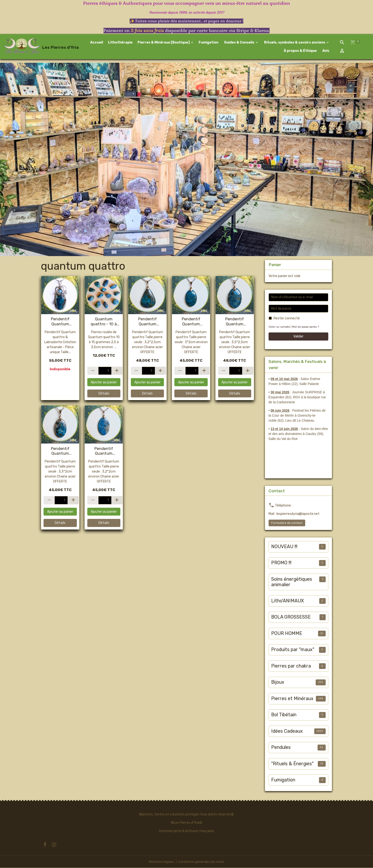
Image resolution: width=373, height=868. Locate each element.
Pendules (281, 748)
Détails (104, 394)
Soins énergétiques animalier (292, 582)
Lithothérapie (120, 43)
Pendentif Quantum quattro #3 (235, 322)
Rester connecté (287, 319)
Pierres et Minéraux (292, 699)
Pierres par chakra (291, 666)
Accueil (97, 43)
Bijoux (278, 683)
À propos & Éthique (300, 51)
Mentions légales (161, 862)
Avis (325, 51)
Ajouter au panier (104, 383)
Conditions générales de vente (201, 862)
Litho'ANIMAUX (287, 601)
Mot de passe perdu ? (306, 327)
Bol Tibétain (284, 715)
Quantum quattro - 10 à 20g (104, 322)
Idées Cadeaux (287, 731)
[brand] (37, 47)
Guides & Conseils (239, 43)
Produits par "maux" (293, 650)
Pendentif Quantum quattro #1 (191, 322)
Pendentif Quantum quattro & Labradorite (60, 322)
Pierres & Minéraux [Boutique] (164, 43)
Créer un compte (280, 327)
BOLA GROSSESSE (291, 617)
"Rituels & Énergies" (292, 764)
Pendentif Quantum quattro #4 (147, 322)
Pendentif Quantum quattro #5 (104, 451)
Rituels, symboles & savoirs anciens (295, 43)
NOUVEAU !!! (284, 547)
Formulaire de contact (287, 523)
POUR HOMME (287, 634)
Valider (298, 337)
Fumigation (209, 43)
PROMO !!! (281, 563)
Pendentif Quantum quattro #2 (60, 451)
